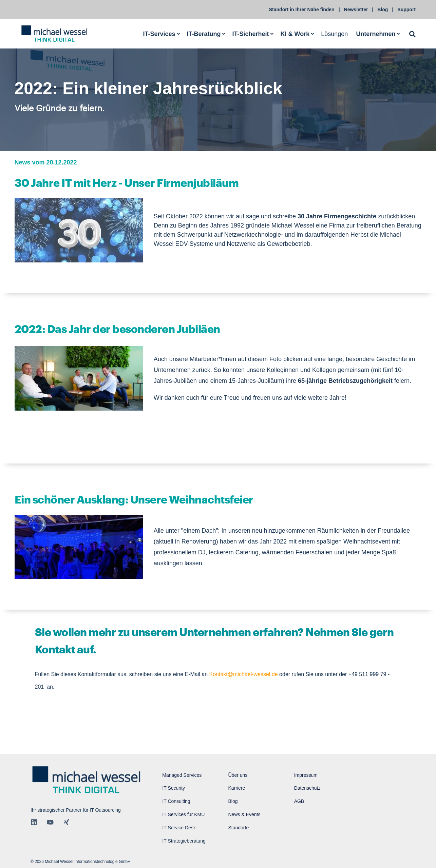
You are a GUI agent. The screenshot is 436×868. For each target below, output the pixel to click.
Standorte (238, 828)
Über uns (238, 775)
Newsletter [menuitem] (356, 9)
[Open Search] (412, 34)
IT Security (174, 788)
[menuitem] (161, 34)
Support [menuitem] (406, 9)
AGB (299, 801)
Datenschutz (307, 788)
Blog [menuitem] (383, 9)
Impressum (306, 775)
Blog (233, 801)
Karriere (236, 788)
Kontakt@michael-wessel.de (244, 674)
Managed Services (182, 775)
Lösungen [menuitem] (334, 34)
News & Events (244, 814)
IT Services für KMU (183, 814)
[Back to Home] (54, 34)
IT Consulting (176, 801)
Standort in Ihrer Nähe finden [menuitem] (302, 9)
